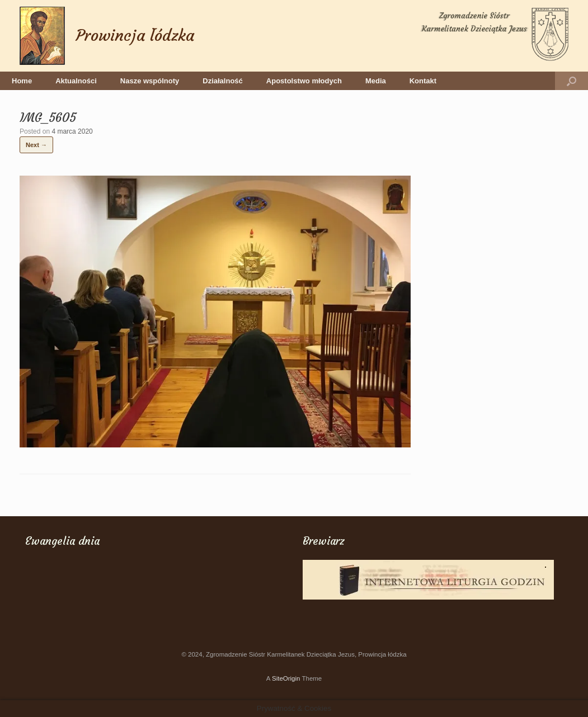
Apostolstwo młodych (304, 81)
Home (22, 81)
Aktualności (76, 81)
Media (376, 81)
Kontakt (423, 81)
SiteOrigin (286, 678)
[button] (571, 81)
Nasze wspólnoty (150, 81)
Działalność (223, 81)
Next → (36, 145)
